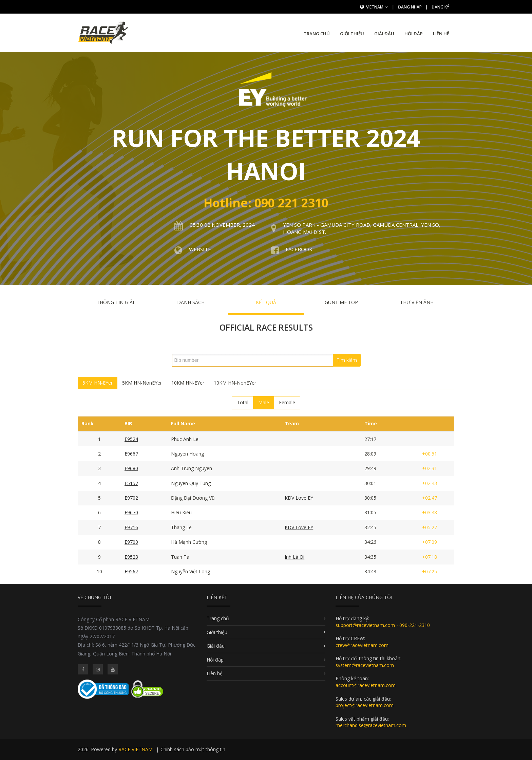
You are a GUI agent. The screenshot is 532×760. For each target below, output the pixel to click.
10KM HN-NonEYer (235, 383)
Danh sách (191, 302)
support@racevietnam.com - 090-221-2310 (383, 625)
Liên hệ (441, 34)
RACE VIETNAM (136, 749)
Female (287, 402)
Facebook (299, 249)
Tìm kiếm (347, 360)
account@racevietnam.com (366, 685)
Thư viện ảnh (417, 302)
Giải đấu (384, 34)
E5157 (131, 483)
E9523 (131, 557)
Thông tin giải (115, 302)
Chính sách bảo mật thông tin (193, 749)
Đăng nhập (410, 7)
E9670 (131, 512)
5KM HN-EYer (98, 383)
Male (264, 402)
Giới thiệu (352, 34)
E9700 (131, 542)
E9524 (131, 439)
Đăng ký (440, 7)
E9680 (131, 468)
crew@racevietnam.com (362, 645)
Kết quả (266, 302)
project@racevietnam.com (365, 705)
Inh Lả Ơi (294, 557)
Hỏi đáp (414, 34)
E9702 (131, 498)
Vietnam (377, 7)
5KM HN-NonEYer (142, 383)
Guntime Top (341, 302)
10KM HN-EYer (188, 383)
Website (200, 249)
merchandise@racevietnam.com (371, 725)
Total (243, 402)
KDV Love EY (299, 498)
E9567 (131, 571)
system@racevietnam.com (365, 665)
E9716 (131, 527)
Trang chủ (317, 34)
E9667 (131, 454)
